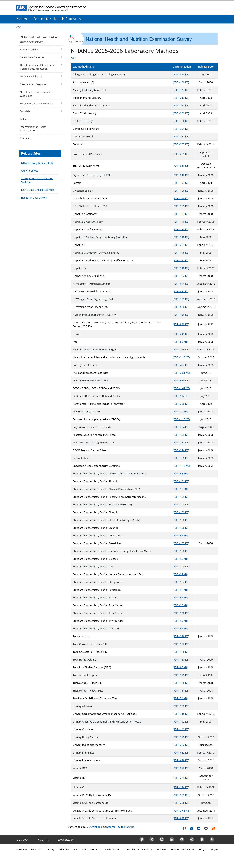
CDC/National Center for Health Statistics (111, 827)
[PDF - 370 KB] (181, 74)
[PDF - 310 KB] (181, 166)
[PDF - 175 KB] (181, 675)
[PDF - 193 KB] (181, 214)
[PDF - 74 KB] (180, 411)
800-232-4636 (66, 840)
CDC (18, 27)
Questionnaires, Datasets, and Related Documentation (37, 67)
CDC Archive (161, 849)
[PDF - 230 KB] (181, 404)
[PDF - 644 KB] (181, 284)
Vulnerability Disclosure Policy (139, 849)
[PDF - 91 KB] (180, 474)
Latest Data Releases (32, 57)
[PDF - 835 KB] (181, 818)
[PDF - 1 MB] (180, 396)
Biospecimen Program (33, 84)
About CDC (22, 840)
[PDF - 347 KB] (181, 90)
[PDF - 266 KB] (181, 803)
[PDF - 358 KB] (181, 458)
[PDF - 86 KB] (180, 667)
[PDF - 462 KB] (181, 365)
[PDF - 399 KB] (181, 636)
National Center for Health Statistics (49, 19)
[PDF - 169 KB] (181, 435)
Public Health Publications (183, 849)
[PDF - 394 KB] (181, 129)
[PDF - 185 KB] (181, 206)
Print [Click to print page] (73, 58)
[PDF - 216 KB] (181, 175)
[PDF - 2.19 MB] (182, 357)
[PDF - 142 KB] (181, 729)
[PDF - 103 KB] (181, 567)
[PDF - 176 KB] (181, 652)
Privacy (51, 849)
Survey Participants (31, 76)
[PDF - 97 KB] (180, 536)
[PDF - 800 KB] (181, 307)
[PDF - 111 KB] (181, 691)
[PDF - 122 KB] (181, 276)
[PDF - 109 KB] (181, 497)
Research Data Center (34, 198)
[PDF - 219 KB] (181, 334)
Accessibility (22, 849)
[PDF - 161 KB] (181, 136)
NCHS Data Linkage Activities (38, 190)
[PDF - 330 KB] (181, 121)
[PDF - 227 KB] (181, 245)
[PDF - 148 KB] (181, 237)
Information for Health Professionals (33, 129)
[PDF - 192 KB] (181, 722)
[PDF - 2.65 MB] (182, 811)
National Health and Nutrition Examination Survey (39, 39)
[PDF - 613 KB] (181, 291)
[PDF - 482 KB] (181, 753)
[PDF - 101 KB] (181, 481)
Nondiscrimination (113, 849)
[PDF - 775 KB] (181, 349)
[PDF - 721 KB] (181, 299)
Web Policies (64, 849)
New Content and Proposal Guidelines (36, 94)
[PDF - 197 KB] (181, 183)
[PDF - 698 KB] (181, 760)
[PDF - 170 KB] (181, 222)
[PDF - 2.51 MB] (182, 373)
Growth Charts (30, 171)
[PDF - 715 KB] (181, 714)
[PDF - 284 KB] (181, 427)
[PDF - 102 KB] (181, 512)
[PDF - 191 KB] (181, 260)
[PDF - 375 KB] (181, 737)
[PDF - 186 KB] (181, 315)
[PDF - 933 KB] (181, 380)
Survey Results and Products (36, 104)
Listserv (24, 119)
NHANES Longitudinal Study (37, 163)
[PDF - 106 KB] (181, 191)
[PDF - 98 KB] (180, 489)
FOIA (76, 849)
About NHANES (29, 49)
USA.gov (214, 849)
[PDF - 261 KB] (181, 795)
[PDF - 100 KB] (181, 82)
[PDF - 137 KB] (181, 660)
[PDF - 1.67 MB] (182, 388)
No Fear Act (95, 849)
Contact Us (26, 138)
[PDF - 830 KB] (181, 324)
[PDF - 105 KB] (181, 543)
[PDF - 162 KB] (181, 442)
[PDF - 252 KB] (181, 105)
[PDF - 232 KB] (181, 113)
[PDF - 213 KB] (181, 98)
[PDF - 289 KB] (181, 154)
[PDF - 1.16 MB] (182, 419)
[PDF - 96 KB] (180, 559)
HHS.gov (202, 849)
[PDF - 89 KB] (180, 342)
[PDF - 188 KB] (181, 198)
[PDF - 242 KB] (181, 745)
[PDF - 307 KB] (181, 144)
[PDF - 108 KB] (181, 528)
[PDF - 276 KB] (181, 450)
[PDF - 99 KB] (180, 605)
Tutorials (25, 111)
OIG (84, 849)
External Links (37, 849)
